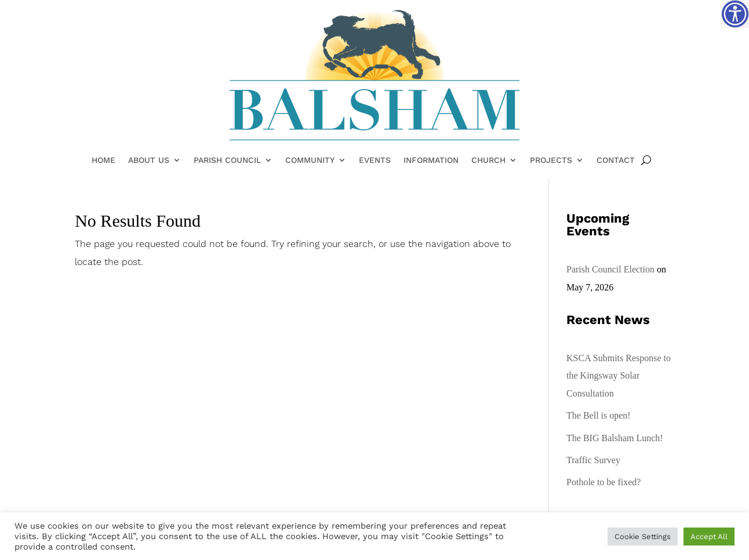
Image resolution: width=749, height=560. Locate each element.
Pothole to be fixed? (603, 482)
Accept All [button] (709, 537)
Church (488, 161)
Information (431, 161)
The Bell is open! (599, 415)
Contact (616, 161)
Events (375, 161)
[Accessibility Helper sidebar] (735, 14)
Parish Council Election (610, 269)
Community (310, 161)
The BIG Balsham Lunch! (615, 438)
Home (103, 161)
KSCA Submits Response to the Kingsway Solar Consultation (619, 376)
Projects (551, 161)
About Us (149, 161)
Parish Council (227, 161)
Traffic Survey (593, 460)
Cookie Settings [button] (643, 537)
